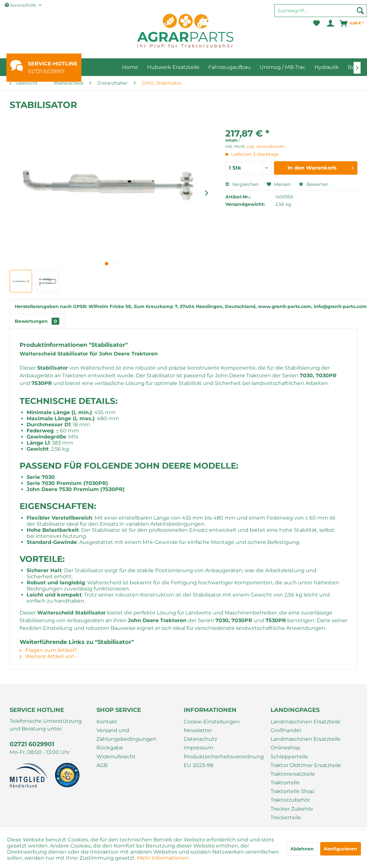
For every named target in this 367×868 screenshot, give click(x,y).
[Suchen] (360, 11)
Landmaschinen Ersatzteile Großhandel (305, 726)
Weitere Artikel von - (49, 656)
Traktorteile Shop (292, 791)
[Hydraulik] (327, 67)
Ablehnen (302, 849)
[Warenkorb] (352, 23)
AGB (102, 765)
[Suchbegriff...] (321, 11)
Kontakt (107, 722)
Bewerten (313, 184)
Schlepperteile (289, 757)
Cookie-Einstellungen (212, 722)
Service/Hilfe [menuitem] (21, 5)
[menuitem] (321, 13)
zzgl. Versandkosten (266, 146)
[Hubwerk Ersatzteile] (173, 67)
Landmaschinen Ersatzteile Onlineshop (305, 743)
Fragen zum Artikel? (48, 650)
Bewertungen (37, 321)
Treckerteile (286, 818)
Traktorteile (285, 783)
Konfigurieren (341, 849)
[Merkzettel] (317, 23)
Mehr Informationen (163, 858)
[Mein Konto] (330, 23)
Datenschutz (200, 739)
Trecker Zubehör (292, 809)
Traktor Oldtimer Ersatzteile (306, 765)
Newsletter (198, 730)
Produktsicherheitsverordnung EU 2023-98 (224, 761)
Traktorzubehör (290, 800)
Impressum (199, 748)
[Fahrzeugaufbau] (229, 67)
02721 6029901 (46, 71)
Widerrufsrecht (116, 757)
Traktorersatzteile (293, 774)
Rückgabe (110, 748)
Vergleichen (242, 184)
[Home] (130, 67)
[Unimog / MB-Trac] (283, 67)
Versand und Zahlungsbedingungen (126, 735)
